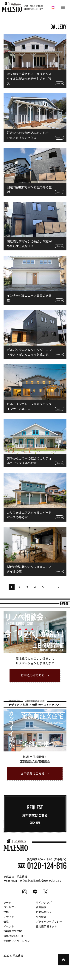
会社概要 (41, 917)
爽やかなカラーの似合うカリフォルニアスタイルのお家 (29, 461)
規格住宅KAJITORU (15, 936)
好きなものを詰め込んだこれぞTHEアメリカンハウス (28, 135)
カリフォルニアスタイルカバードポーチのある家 (29, 515)
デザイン (9, 917)
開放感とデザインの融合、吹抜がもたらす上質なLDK (29, 244)
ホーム (7, 902)
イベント (9, 926)
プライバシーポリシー (49, 922)
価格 (6, 922)
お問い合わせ (44, 912)
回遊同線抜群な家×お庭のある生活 (29, 189)
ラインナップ (44, 902)
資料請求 (41, 907)
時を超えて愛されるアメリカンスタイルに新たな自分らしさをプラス (29, 79)
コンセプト (10, 907)
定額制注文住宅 (13, 931)
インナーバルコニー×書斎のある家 (29, 298)
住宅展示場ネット (46, 926)
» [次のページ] (59, 587)
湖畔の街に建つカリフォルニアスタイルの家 (29, 569)
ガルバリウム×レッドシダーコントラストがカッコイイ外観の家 (29, 352)
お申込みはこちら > (35, 675)
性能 (6, 912)
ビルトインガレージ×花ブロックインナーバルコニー (29, 406)
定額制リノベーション (17, 941)
